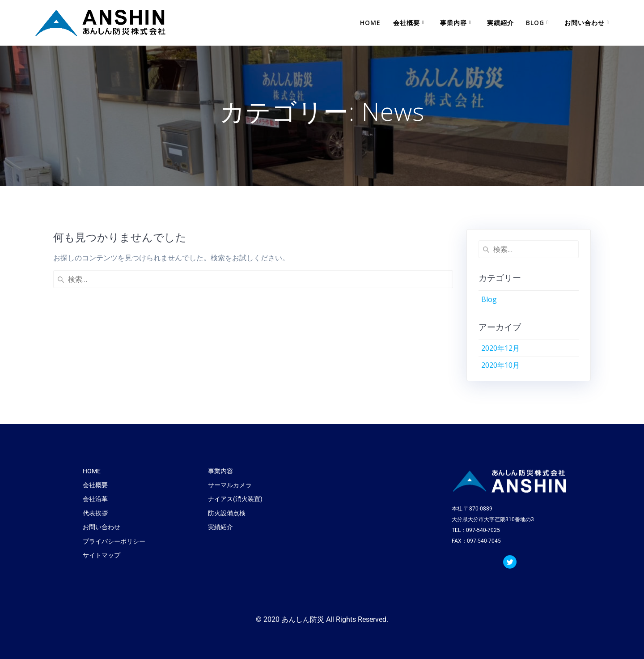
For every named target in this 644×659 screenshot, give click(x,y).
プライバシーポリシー (114, 541)
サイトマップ (102, 555)
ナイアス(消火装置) (235, 499)
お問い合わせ (585, 23)
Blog (535, 23)
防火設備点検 (227, 513)
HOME (370, 23)
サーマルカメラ (230, 485)
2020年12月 (500, 348)
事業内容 (453, 23)
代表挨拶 (95, 513)
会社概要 (407, 23)
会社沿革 (95, 499)
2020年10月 (500, 365)
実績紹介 (500, 23)
